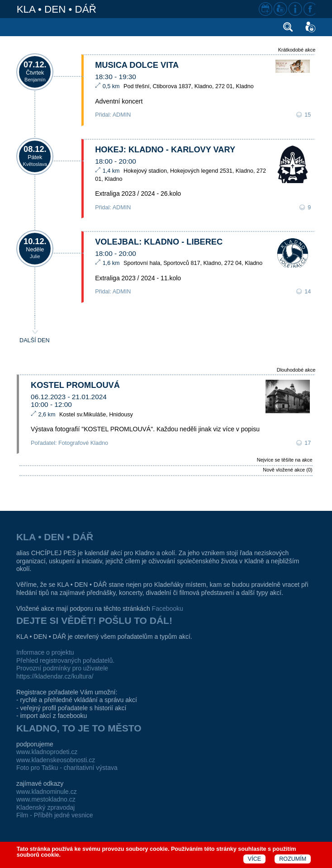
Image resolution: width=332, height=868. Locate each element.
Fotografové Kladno (83, 443)
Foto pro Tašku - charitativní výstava (67, 768)
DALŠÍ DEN (35, 340)
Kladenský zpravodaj (45, 807)
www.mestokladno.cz (46, 799)
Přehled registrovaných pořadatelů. (65, 660)
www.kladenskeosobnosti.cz (56, 760)
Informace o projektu (45, 652)
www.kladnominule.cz (47, 792)
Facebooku (168, 609)
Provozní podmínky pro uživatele (62, 668)
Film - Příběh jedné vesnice (55, 815)
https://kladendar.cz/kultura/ (55, 676)
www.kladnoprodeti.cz (47, 752)
